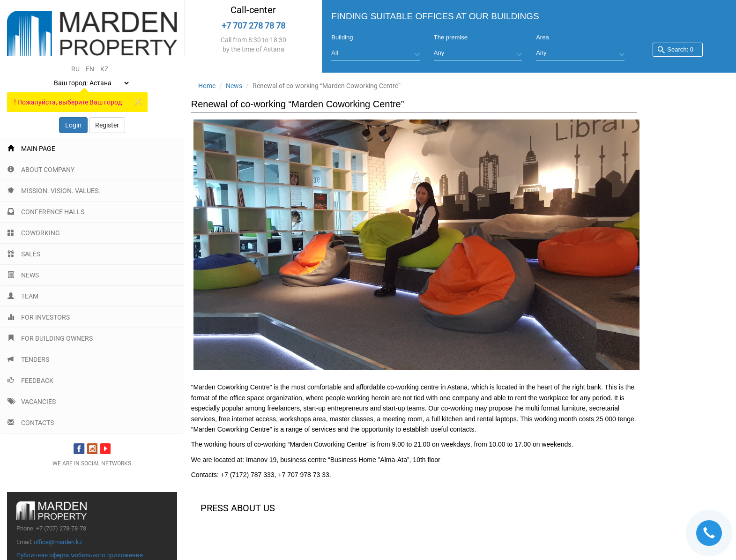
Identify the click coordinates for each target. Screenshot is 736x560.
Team (23, 296)
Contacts (31, 423)
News (23, 275)
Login (73, 125)
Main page (31, 149)
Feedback (30, 381)
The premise (451, 37)
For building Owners (50, 338)
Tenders (28, 359)
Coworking (34, 233)
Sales (24, 254)
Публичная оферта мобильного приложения (80, 555)
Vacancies (32, 402)
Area (542, 37)
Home (207, 86)
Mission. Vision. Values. (54, 191)
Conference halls (46, 212)
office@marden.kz (58, 542)
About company (41, 170)
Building (342, 37)
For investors (39, 317)
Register (107, 125)
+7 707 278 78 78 (253, 26)
